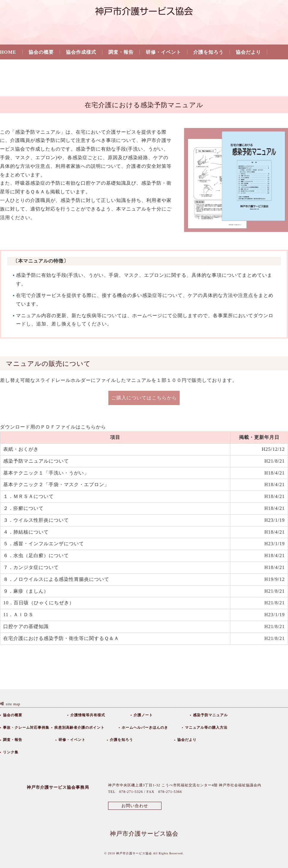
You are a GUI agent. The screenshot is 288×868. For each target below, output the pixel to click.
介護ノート (143, 715)
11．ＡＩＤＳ (19, 615)
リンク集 (10, 68)
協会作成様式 (81, 52)
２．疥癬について (23, 508)
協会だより (248, 52)
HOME (8, 52)
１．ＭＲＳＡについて (29, 496)
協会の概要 (41, 52)
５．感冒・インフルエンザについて (44, 544)
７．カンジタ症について (31, 567)
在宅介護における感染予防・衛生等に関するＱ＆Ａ (64, 638)
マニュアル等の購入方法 (206, 728)
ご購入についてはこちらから (144, 398)
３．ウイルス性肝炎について (37, 520)
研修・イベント (163, 52)
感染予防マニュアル (210, 715)
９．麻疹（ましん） (26, 591)
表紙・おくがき (21, 449)
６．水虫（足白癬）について (36, 555)
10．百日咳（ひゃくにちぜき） (39, 603)
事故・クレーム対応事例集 (26, 728)
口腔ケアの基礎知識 (26, 626)
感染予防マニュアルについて (36, 461)
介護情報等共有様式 (88, 715)
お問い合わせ (135, 806)
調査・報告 (121, 52)
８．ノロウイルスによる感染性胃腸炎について (56, 579)
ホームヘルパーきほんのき (145, 728)
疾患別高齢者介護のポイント (79, 728)
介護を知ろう (208, 52)
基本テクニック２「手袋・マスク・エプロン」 (56, 484)
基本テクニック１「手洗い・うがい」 (46, 473)
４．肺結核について (26, 532)
